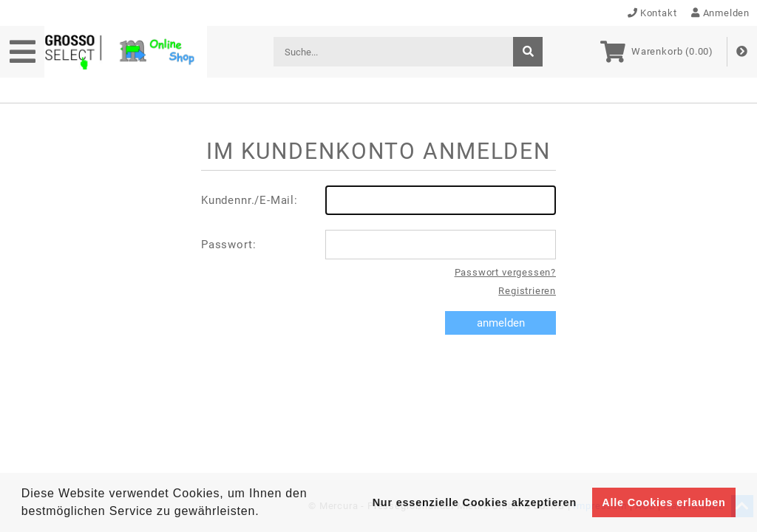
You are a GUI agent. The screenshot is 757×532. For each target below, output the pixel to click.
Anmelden (720, 13)
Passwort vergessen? (505, 272)
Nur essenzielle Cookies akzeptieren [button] (475, 502)
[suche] (528, 52)
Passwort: (378, 245)
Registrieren (527, 291)
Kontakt (652, 13)
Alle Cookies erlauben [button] (663, 502)
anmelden (501, 323)
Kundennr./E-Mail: (378, 200)
